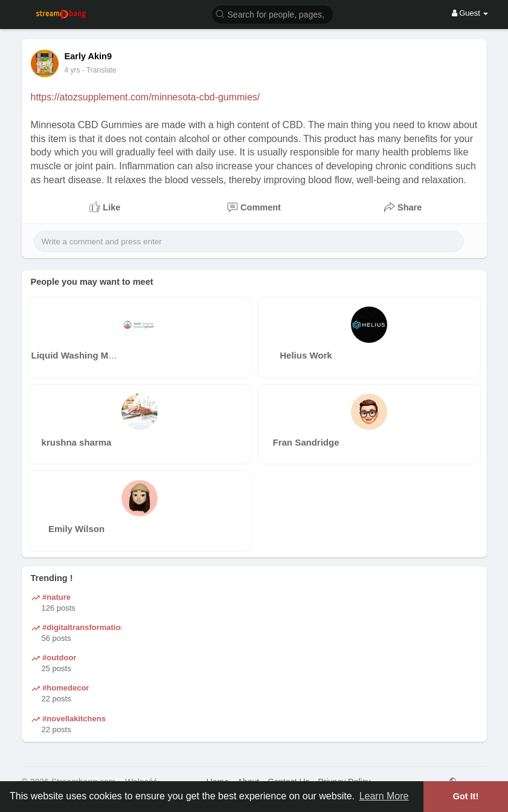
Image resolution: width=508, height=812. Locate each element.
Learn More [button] (384, 796)
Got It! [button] (466, 796)
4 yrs (72, 70)
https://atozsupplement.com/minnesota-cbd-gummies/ (146, 97)
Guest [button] (470, 13)
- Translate (99, 70)
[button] (272, 14)
